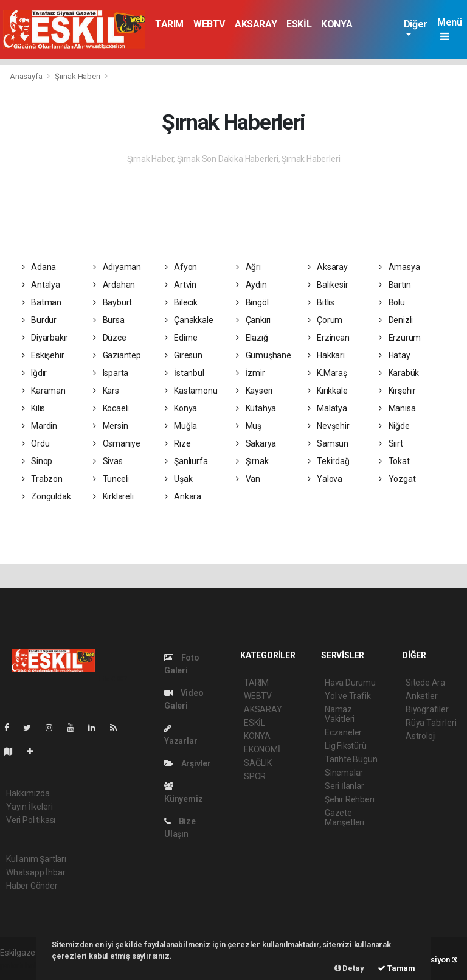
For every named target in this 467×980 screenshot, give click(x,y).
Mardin (40, 426)
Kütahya (256, 408)
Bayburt (112, 302)
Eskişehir (43, 355)
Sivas (108, 461)
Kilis (34, 408)
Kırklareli (113, 496)
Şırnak (252, 461)
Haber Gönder (32, 886)
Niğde (394, 426)
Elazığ (252, 338)
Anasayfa (27, 76)
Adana (39, 267)
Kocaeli (111, 408)
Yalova (325, 479)
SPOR (255, 776)
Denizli (396, 320)
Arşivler (188, 763)
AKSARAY (256, 24)
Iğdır (35, 373)
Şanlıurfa (186, 461)
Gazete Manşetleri (344, 818)
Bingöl (252, 302)
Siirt (391, 443)
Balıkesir (328, 285)
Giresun (184, 355)
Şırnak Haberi (78, 76)
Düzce (110, 338)
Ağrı (248, 267)
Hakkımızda (28, 793)
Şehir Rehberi (350, 799)
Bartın (395, 285)
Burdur (39, 320)
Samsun (328, 443)
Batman (42, 302)
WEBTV (209, 24)
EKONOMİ (262, 749)
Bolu (392, 302)
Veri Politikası (31, 820)
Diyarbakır (45, 338)
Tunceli (111, 479)
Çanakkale (189, 320)
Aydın (251, 285)
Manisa (397, 408)
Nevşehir (329, 426)
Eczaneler (343, 732)
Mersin (110, 426)
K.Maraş (327, 373)
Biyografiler (427, 709)
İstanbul (185, 373)
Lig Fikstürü (346, 746)
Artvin (181, 285)
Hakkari (326, 355)
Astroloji (421, 736)
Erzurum (400, 338)
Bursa (109, 320)
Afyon (181, 267)
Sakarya (256, 443)
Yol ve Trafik (348, 696)
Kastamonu (191, 391)
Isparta (111, 373)
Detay (349, 968)
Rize (178, 443)
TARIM (169, 24)
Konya (181, 408)
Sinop (37, 461)
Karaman (44, 391)
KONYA (337, 24)
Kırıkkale (328, 391)
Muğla (181, 426)
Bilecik (181, 302)
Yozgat (397, 479)
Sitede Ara (425, 683)
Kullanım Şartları (36, 859)
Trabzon (42, 479)
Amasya (399, 267)
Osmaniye (117, 443)
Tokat (394, 461)
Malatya (327, 408)
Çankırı (253, 320)
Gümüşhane (264, 355)
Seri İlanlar (344, 786)
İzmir (251, 373)
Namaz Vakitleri (340, 714)
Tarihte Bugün (351, 759)
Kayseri (254, 391)
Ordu (36, 443)
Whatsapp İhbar (36, 872)
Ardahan (114, 285)
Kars (106, 391)
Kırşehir (397, 391)
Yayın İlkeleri (29, 807)
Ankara (183, 496)
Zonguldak (47, 496)
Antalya (41, 285)
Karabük (399, 373)
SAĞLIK (258, 763)
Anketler (421, 696)
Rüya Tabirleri (431, 723)
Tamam (396, 968)
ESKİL (299, 24)
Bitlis (321, 302)
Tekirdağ (329, 461)
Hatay (395, 355)
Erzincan (329, 338)
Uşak (179, 479)
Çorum (325, 320)
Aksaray (328, 267)
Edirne (181, 338)
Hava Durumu (350, 683)
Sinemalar (344, 773)
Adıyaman (117, 267)
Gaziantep (117, 355)
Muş (249, 426)
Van (248, 479)
